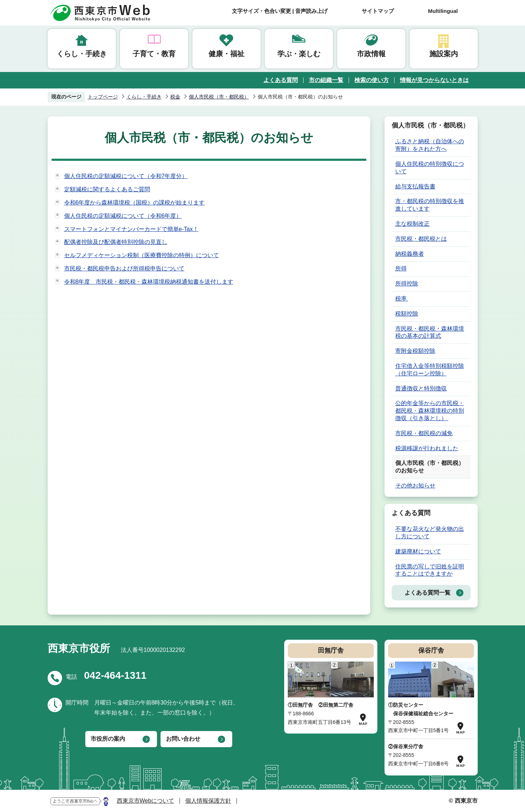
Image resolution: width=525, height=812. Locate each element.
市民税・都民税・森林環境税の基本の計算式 (430, 332)
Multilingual (443, 11)
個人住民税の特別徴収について (430, 168)
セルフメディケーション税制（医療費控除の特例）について (142, 255)
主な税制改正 (412, 224)
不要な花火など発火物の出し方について (430, 533)
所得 (401, 268)
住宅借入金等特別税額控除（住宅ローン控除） (430, 370)
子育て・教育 (154, 54)
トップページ (103, 97)
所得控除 (407, 284)
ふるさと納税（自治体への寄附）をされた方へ (430, 145)
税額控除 (407, 314)
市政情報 (371, 54)
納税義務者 (410, 254)
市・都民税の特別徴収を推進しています (430, 205)
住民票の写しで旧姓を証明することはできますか (430, 570)
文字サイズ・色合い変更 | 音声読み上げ (280, 11)
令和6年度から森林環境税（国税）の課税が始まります (135, 203)
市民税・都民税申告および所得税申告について (124, 268)
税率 (402, 299)
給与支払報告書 (415, 186)
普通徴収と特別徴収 (421, 388)
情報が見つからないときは (434, 80)
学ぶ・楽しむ (299, 54)
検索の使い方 (372, 80)
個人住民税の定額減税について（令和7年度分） (126, 176)
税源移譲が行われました (427, 448)
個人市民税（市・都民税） (219, 97)
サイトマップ (378, 11)
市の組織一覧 (326, 80)
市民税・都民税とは (421, 239)
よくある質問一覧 (428, 593)
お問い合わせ (183, 739)
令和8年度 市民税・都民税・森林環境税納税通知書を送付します (149, 282)
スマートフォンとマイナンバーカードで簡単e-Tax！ (131, 229)
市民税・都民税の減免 (424, 433)
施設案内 (444, 54)
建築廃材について (418, 551)
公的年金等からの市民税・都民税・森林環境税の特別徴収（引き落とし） (430, 411)
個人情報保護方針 (208, 801)
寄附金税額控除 (415, 351)
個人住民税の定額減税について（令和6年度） (123, 216)
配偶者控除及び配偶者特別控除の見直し (116, 242)
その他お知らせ (415, 486)
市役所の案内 (108, 739)
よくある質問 (281, 80)
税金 (175, 97)
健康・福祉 (226, 54)
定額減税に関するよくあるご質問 (107, 189)
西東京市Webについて (146, 801)
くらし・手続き (82, 54)
